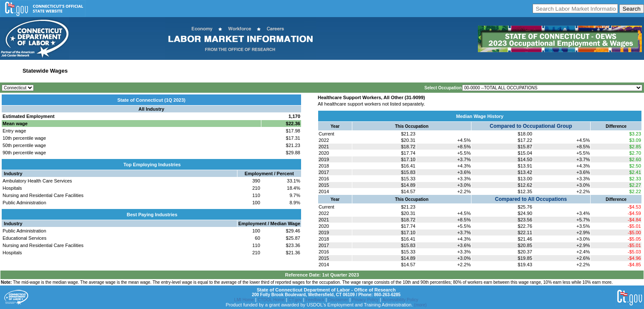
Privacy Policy (365, 300)
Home (10, 71)
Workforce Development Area (211, 71)
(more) (420, 305)
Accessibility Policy (400, 300)
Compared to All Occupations (531, 199)
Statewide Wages (45, 71)
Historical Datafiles (275, 71)
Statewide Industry (95, 71)
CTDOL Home (271, 300)
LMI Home (244, 300)
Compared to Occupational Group (531, 126)
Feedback (315, 300)
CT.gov (295, 300)
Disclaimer (338, 300)
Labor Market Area (146, 71)
